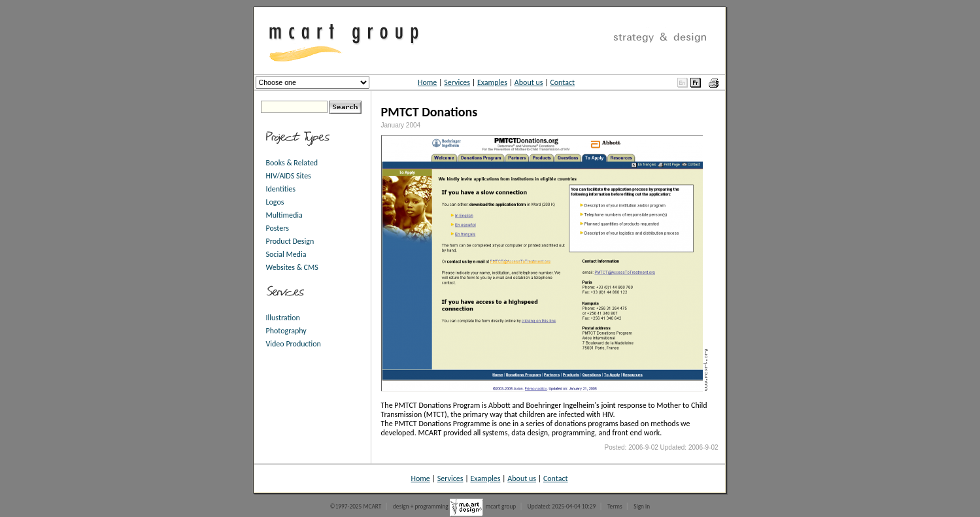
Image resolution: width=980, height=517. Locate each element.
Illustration (283, 318)
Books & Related (292, 163)
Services (457, 82)
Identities (281, 189)
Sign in (642, 507)
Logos (275, 202)
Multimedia (284, 215)
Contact (562, 82)
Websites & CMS (292, 267)
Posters (278, 228)
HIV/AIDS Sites (289, 176)
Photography (286, 331)
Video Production (294, 344)
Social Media (286, 254)
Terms (615, 507)
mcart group (501, 507)
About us (529, 82)
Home (427, 82)
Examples (492, 82)
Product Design (290, 241)
